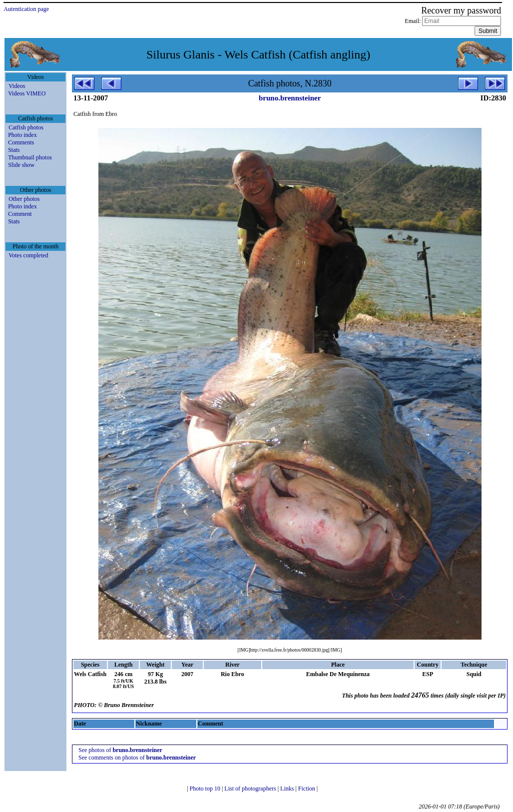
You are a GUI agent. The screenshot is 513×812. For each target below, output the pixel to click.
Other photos (24, 199)
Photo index (22, 135)
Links (288, 789)
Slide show (21, 165)
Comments (21, 142)
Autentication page (26, 9)
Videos (17, 86)
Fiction (307, 789)
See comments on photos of (137, 758)
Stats (14, 150)
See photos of (120, 750)
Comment (20, 214)
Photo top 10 (206, 789)
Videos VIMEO (27, 93)
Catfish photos (26, 127)
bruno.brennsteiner (290, 98)
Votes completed (28, 255)
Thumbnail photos (30, 157)
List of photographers (251, 789)
